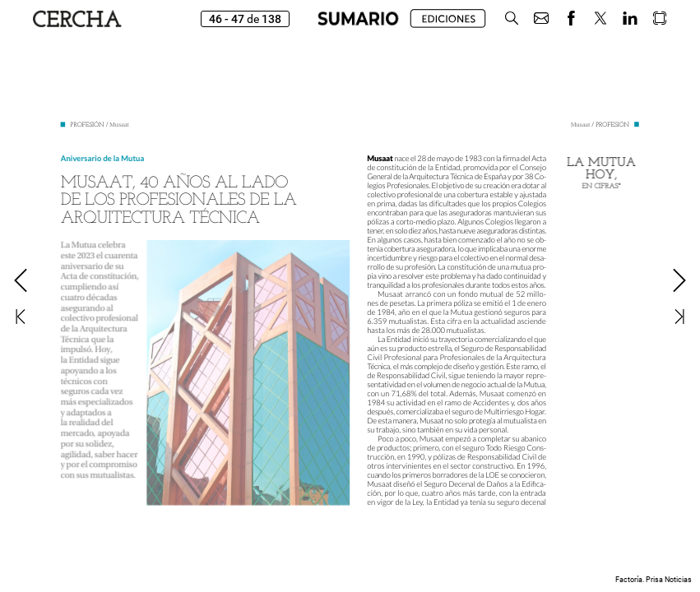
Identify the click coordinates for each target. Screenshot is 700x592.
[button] (512, 18)
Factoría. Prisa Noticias (654, 580)
